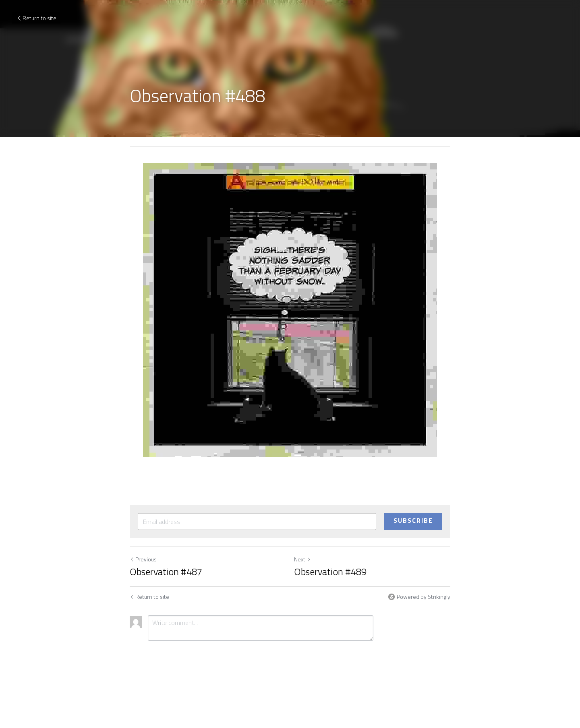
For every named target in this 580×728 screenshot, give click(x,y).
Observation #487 (166, 571)
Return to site (36, 18)
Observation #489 (330, 571)
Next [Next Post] (302, 559)
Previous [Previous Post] (143, 559)
